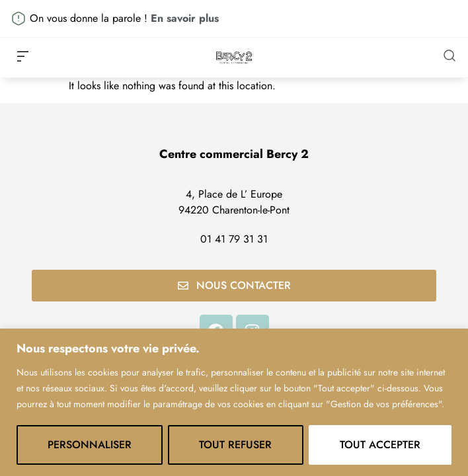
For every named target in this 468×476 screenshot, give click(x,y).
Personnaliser (90, 445)
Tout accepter (380, 445)
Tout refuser (235, 445)
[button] (22, 58)
